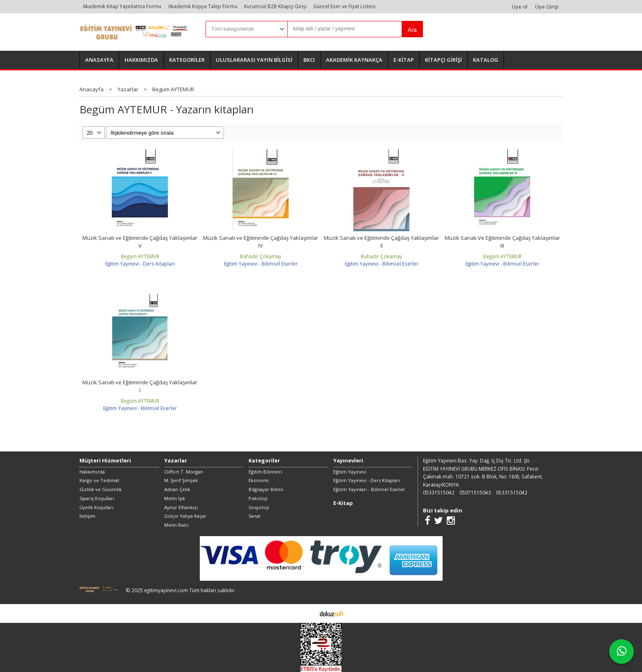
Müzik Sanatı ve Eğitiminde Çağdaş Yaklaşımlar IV (261, 242)
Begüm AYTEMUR (140, 256)
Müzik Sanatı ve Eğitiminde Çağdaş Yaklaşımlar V (140, 242)
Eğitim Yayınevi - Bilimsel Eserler (261, 264)
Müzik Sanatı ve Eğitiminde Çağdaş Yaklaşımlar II (381, 242)
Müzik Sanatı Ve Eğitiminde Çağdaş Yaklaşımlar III (502, 242)
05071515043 (475, 492)
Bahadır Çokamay (261, 256)
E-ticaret (308, 613)
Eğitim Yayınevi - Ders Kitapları (140, 264)
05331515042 (439, 492)
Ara (412, 30)
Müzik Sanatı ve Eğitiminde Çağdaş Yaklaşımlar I (140, 386)
